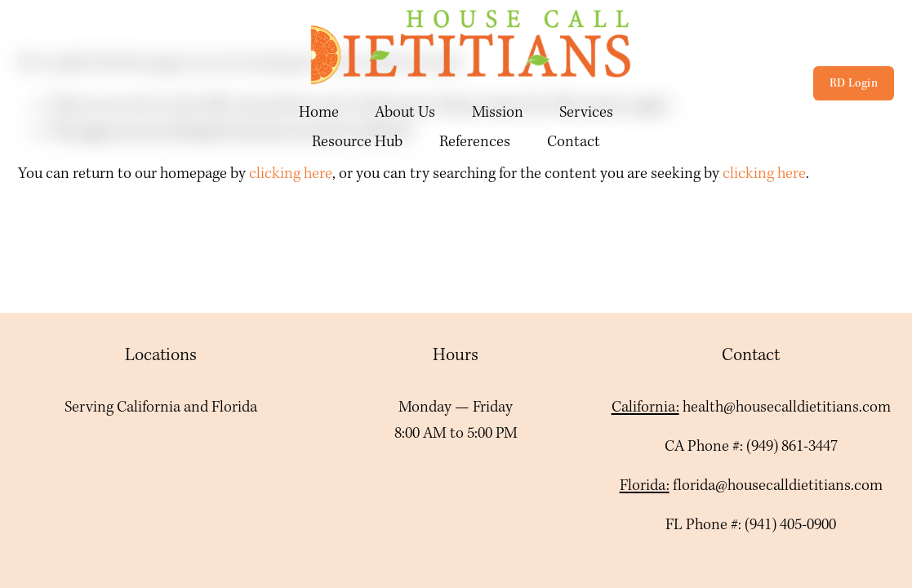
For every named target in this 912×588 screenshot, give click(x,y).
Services (586, 113)
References (475, 142)
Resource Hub (357, 142)
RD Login (854, 83)
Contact (574, 142)
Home (319, 113)
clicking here (291, 174)
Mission (498, 113)
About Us (405, 113)
